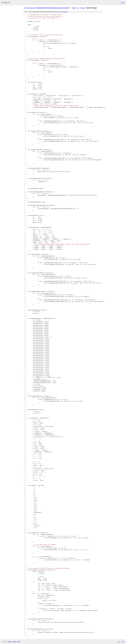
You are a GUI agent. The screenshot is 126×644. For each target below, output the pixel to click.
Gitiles (10, 642)
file (57, 12)
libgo (74, 8)
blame (65, 12)
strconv (83, 8)
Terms (19, 642)
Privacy (14, 642)
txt (119, 642)
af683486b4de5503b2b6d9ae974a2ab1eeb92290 (53, 8)
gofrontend (31, 8)
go (25, 8)
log (61, 12)
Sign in (123, 3)
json (123, 642)
